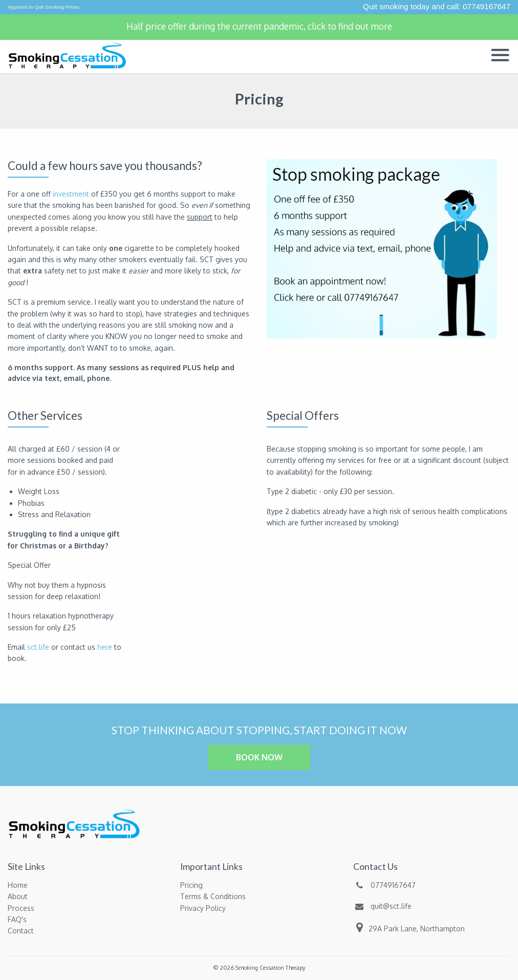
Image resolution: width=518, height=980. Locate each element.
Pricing (191, 885)
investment (71, 194)
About (18, 896)
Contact (21, 931)
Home (18, 885)
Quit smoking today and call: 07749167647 (437, 6)
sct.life (38, 647)
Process (21, 908)
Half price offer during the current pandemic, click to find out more (259, 26)
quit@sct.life (382, 906)
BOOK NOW (259, 757)
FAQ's (17, 919)
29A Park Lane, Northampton (409, 927)
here (105, 647)
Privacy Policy (203, 908)
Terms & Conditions (213, 896)
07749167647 (384, 885)
